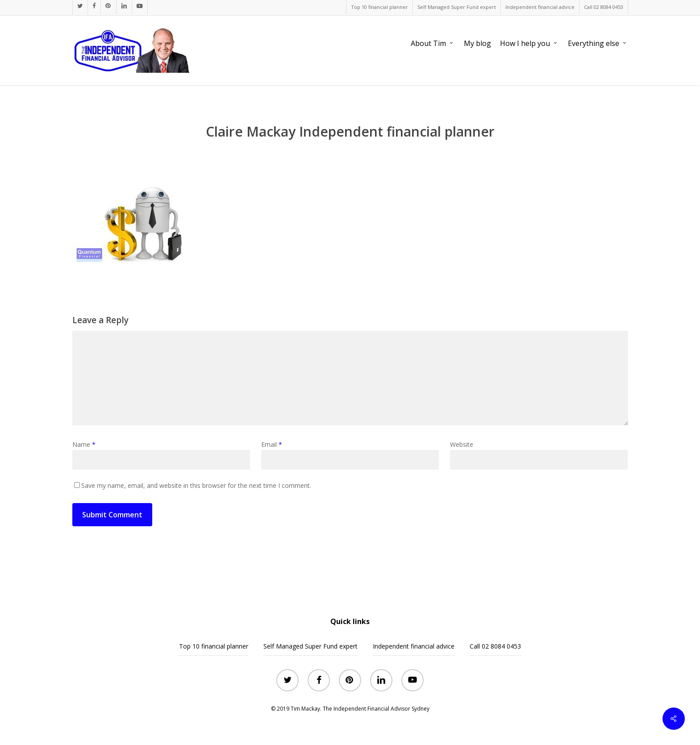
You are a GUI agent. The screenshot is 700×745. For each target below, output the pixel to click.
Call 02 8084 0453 (495, 646)
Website (462, 444)
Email (272, 444)
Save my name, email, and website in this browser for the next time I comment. (196, 485)
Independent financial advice (414, 646)
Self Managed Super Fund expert (310, 646)
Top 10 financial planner (214, 646)
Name (84, 444)
